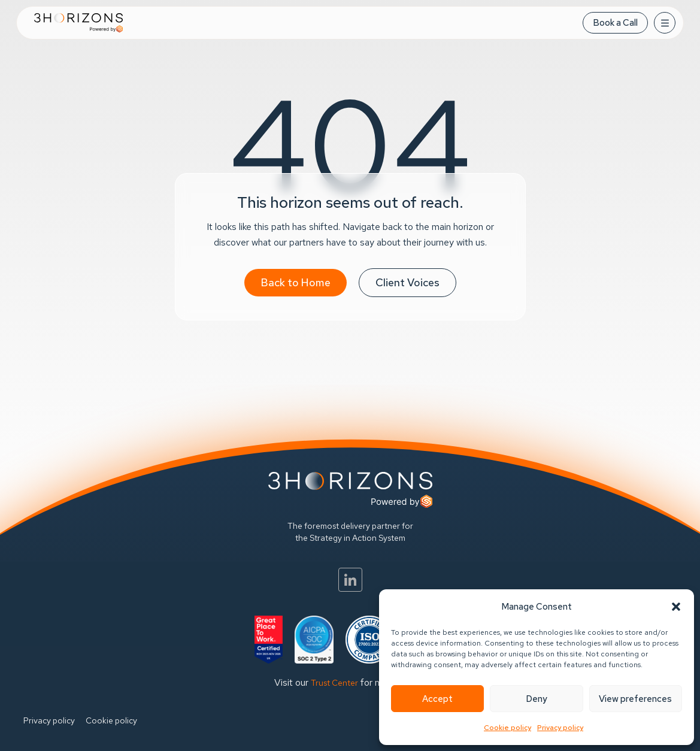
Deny (537, 699)
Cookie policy (507, 728)
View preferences (635, 699)
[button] (676, 607)
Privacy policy (560, 728)
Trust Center (334, 683)
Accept (437, 699)
